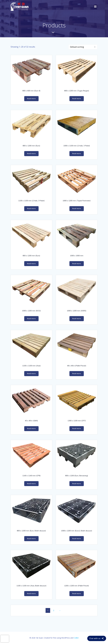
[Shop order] (83, 47)
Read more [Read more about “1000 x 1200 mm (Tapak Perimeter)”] (77, 209)
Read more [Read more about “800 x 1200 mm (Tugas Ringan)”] (77, 99)
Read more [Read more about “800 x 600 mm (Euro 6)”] (31, 99)
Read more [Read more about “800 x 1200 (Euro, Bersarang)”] (77, 484)
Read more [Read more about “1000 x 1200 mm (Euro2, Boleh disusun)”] (77, 539)
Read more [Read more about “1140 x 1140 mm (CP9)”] (31, 484)
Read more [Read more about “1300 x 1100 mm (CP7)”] (77, 429)
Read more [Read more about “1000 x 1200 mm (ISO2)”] (31, 319)
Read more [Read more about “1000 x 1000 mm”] (77, 264)
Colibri (76, 638)
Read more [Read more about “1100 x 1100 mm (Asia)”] (31, 374)
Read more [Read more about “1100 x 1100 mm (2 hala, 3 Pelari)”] (31, 209)
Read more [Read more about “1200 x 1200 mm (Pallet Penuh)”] (77, 594)
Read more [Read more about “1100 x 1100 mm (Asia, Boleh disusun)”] (31, 594)
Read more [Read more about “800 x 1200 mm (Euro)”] (31, 154)
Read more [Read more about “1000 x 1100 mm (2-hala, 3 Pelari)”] (77, 154)
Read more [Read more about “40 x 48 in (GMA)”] (31, 429)
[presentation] (5, 639)
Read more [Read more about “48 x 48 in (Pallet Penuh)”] (77, 374)
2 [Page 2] (54, 610)
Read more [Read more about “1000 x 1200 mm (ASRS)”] (77, 319)
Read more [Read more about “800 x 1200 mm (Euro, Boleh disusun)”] (31, 539)
